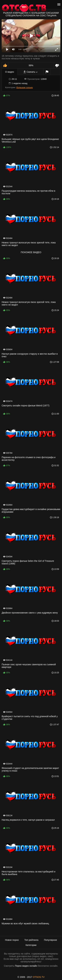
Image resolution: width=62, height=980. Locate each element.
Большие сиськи (25, 87)
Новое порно (12, 940)
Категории (31, 945)
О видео (10, 72)
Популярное (51, 940)
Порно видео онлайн (26, 966)
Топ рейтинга (31, 940)
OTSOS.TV (39, 977)
